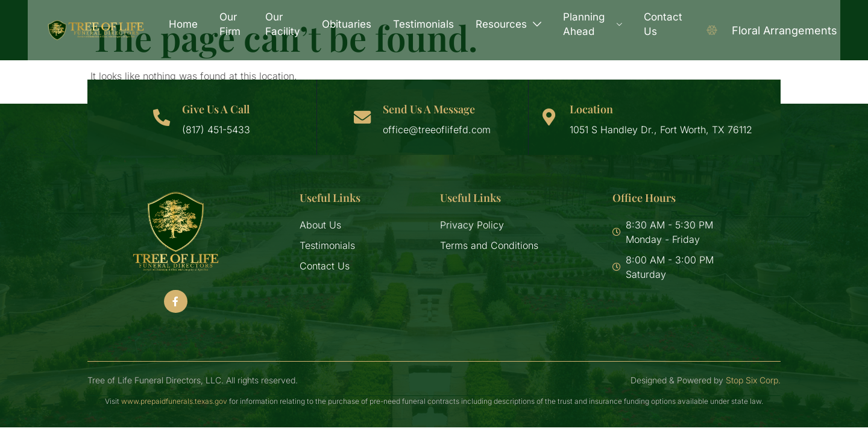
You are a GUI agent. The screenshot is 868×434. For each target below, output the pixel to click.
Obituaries (347, 24)
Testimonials (423, 24)
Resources (508, 24)
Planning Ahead (591, 24)
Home (186, 24)
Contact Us (660, 24)
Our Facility (283, 24)
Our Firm (233, 24)
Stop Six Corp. (753, 380)
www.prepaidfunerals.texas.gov (174, 401)
